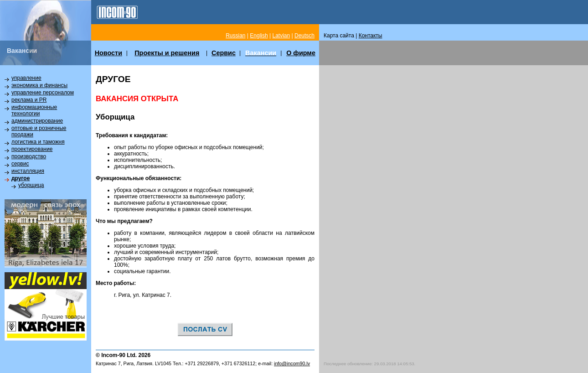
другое (21, 178)
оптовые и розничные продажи (39, 131)
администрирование (37, 121)
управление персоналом (43, 93)
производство (29, 156)
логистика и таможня (38, 142)
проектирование (32, 149)
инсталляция (28, 171)
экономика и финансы (39, 85)
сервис (20, 164)
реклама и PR (29, 100)
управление (26, 78)
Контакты (371, 36)
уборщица (31, 185)
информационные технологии (34, 110)
